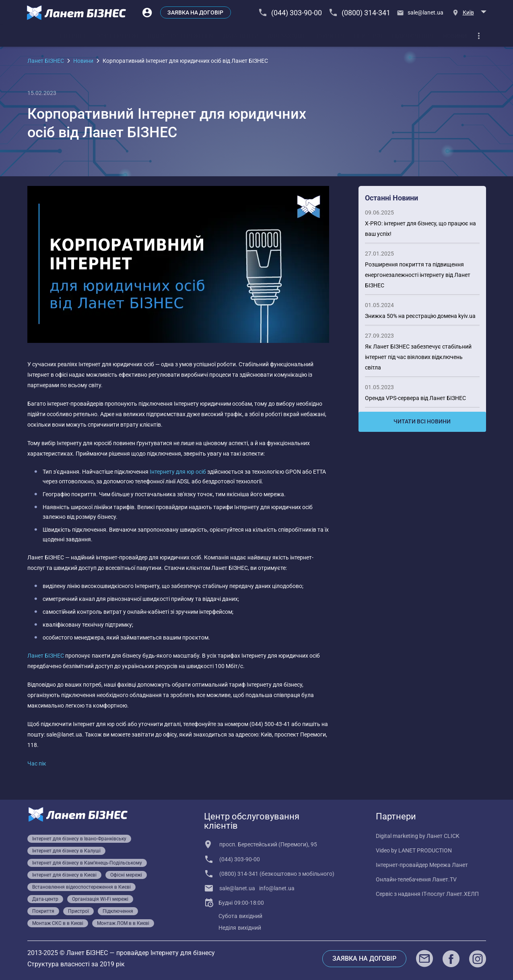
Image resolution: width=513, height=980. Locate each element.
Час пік (37, 763)
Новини (83, 61)
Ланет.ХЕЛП (463, 894)
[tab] (73, 36)
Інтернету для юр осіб (178, 472)
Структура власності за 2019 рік (76, 964)
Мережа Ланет (449, 865)
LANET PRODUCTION (425, 850)
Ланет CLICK (443, 836)
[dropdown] (479, 36)
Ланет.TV (444, 879)
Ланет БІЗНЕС (46, 61)
